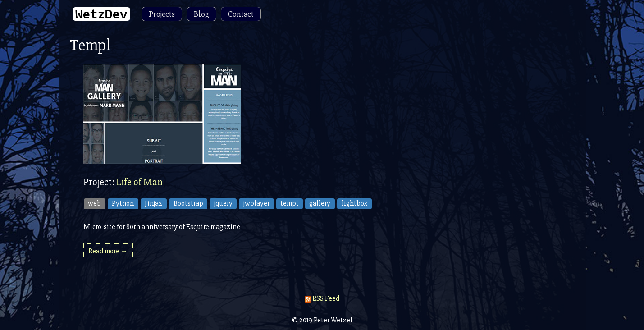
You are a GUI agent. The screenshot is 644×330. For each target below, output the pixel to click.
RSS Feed (322, 298)
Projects (162, 14)
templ (289, 203)
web (94, 203)
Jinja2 (153, 203)
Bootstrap (188, 203)
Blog (201, 14)
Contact (241, 14)
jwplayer (256, 203)
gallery (320, 203)
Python (123, 203)
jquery (223, 203)
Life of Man (139, 182)
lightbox (355, 203)
